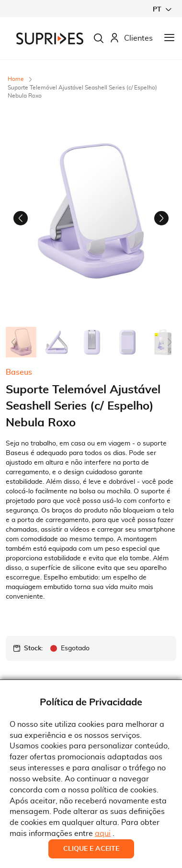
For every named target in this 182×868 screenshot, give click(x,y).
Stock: (33, 648)
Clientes (131, 39)
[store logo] (50, 39)
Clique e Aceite (91, 849)
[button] (162, 9)
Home (16, 79)
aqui (103, 834)
